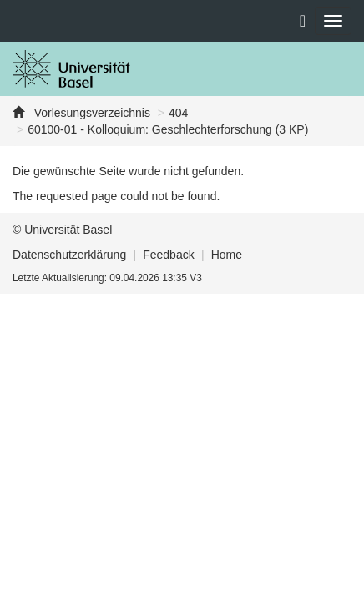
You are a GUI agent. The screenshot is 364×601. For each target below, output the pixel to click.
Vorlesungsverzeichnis (91, 113)
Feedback (168, 255)
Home (227, 255)
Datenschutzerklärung (69, 255)
